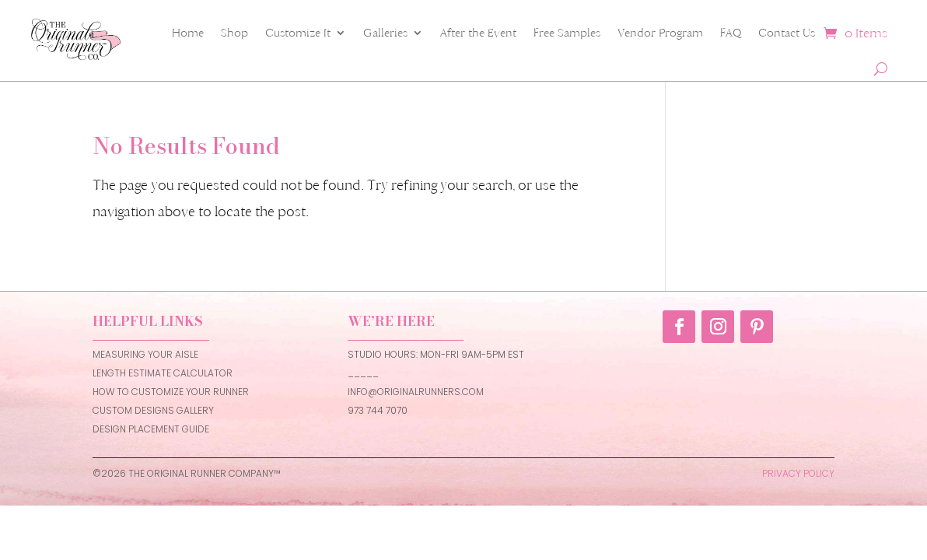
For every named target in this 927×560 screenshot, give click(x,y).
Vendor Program (660, 33)
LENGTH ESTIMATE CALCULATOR (163, 373)
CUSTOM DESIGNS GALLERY (153, 410)
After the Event (478, 33)
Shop (234, 33)
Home (188, 33)
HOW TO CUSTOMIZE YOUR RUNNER (171, 392)
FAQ (731, 33)
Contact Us (787, 33)
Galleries (385, 33)
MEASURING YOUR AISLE (145, 354)
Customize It (298, 33)
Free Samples (567, 33)
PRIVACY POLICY (798, 473)
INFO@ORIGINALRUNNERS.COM (416, 392)
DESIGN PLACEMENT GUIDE (151, 429)
